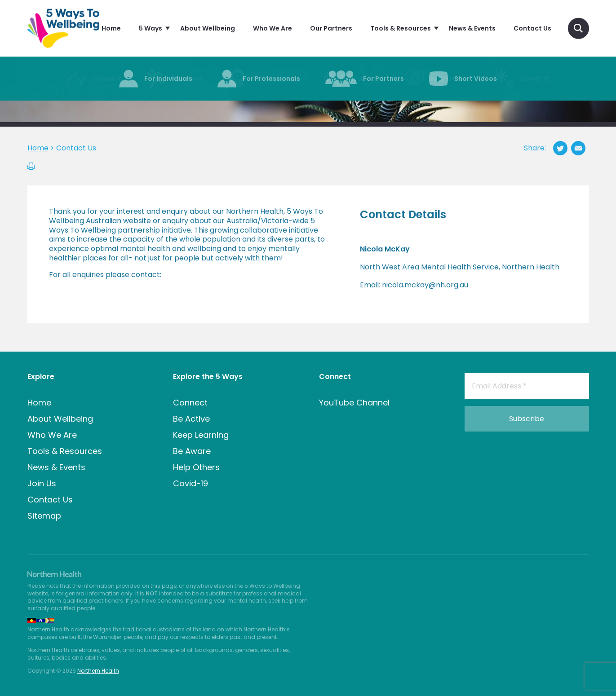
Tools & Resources (65, 451)
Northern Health (98, 671)
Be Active (191, 419)
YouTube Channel (354, 403)
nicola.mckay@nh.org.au (425, 285)
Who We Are (52, 435)
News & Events (56, 467)
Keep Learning (201, 435)
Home (39, 403)
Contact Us (50, 500)
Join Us (42, 483)
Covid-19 (191, 483)
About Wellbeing (60, 419)
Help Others (196, 467)
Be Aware (192, 451)
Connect (190, 403)
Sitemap (44, 516)
